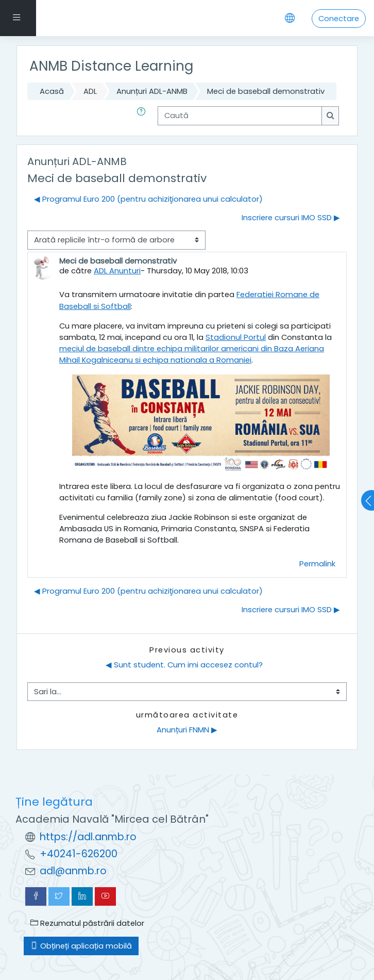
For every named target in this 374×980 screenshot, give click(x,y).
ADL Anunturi (117, 271)
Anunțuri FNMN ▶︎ (187, 730)
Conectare (339, 18)
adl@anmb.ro (73, 871)
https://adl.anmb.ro (88, 837)
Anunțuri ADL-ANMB (152, 91)
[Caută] (240, 116)
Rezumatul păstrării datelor (87, 923)
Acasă (52, 91)
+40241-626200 (79, 854)
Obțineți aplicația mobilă (81, 946)
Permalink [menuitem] (317, 563)
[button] (143, 116)
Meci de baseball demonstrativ (266, 91)
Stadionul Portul (236, 337)
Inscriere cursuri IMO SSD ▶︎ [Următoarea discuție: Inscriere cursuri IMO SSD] (291, 217)
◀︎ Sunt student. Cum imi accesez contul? (184, 665)
